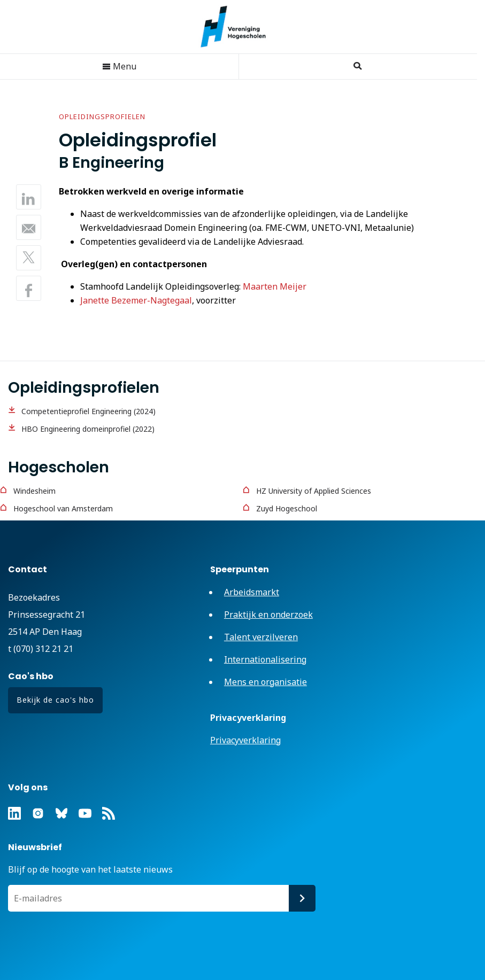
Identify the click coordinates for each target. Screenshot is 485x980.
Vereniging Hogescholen (238, 27)
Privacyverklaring (245, 740)
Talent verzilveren (261, 637)
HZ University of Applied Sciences (314, 491)
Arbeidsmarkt (252, 592)
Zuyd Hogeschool (287, 508)
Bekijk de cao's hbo (55, 700)
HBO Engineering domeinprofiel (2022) (88, 429)
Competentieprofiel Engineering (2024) (88, 411)
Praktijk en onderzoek (268, 615)
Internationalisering (265, 659)
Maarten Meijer (275, 286)
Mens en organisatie (265, 682)
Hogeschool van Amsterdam (63, 508)
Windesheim (34, 491)
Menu (119, 66)
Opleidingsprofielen (102, 116)
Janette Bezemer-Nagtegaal (136, 300)
